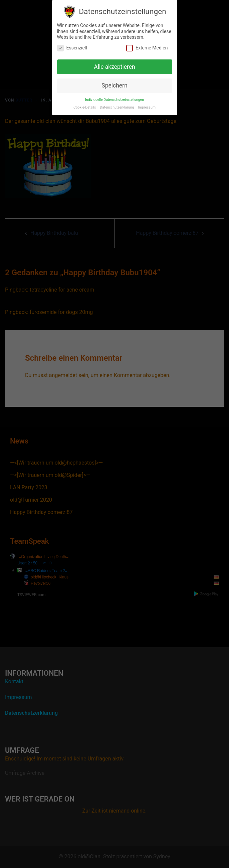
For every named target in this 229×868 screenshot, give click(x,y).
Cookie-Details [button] (85, 105)
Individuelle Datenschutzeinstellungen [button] (114, 97)
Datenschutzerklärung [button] (117, 105)
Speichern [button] (114, 83)
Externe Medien (147, 46)
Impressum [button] (147, 105)
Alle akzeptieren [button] (114, 64)
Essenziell (72, 46)
